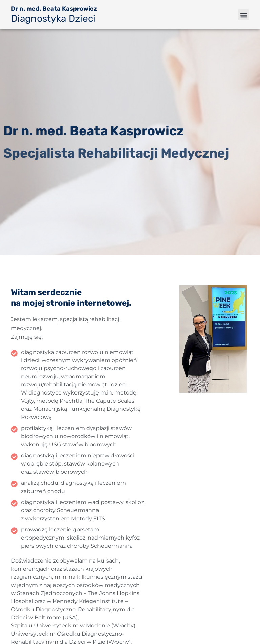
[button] (244, 15)
